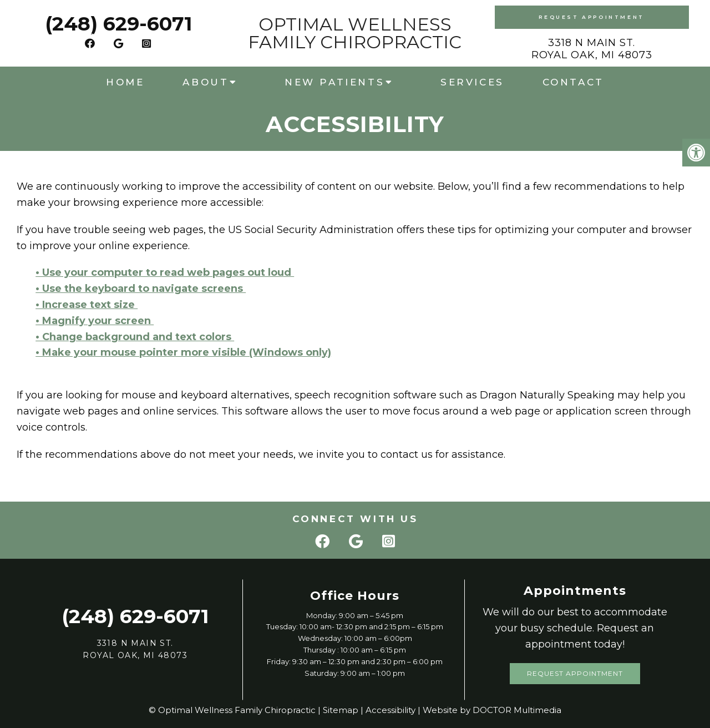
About (206, 82)
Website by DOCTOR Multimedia (492, 710)
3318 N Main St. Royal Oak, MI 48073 (592, 49)
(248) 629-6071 (118, 24)
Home (125, 82)
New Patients (334, 82)
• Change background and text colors (135, 337)
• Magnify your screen (95, 321)
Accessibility (390, 710)
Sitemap (341, 710)
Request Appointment (591, 17)
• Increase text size (87, 305)
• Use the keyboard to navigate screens (141, 289)
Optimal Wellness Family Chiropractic (355, 33)
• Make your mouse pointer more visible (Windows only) (183, 352)
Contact (573, 82)
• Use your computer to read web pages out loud (165, 272)
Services (472, 82)
